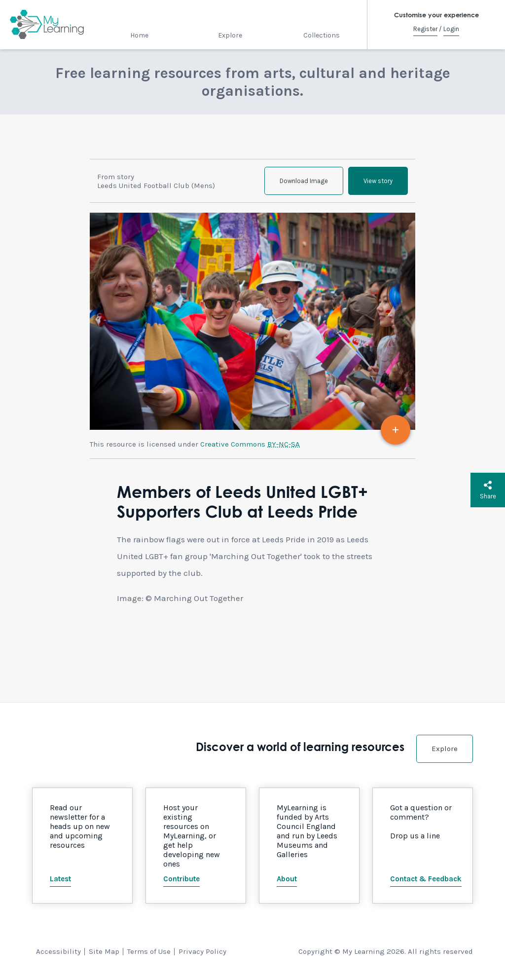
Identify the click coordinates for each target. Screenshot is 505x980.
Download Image (304, 181)
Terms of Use (149, 951)
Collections (322, 35)
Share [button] (488, 490)
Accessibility (58, 951)
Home (139, 35)
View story (378, 181)
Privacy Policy (202, 951)
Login (451, 29)
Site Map (104, 951)
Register (425, 29)
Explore (230, 35)
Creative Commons (250, 444)
